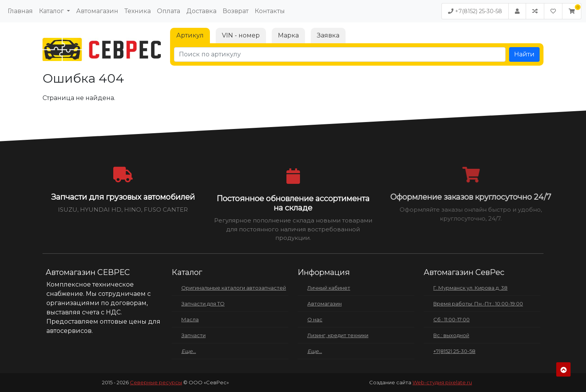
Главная (20, 11)
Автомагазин (97, 11)
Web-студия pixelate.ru (442, 382)
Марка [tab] (288, 35)
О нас (315, 319)
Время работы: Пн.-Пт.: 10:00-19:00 (478, 304)
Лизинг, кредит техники (338, 335)
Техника (138, 11)
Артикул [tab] (190, 35)
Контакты (270, 11)
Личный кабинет (329, 288)
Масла (190, 319)
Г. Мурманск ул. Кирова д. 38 (470, 288)
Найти (524, 54)
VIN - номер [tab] (241, 35)
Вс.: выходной (451, 335)
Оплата (169, 11)
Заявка (328, 35)
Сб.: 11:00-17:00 (451, 319)
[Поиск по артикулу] (340, 54)
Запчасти (193, 335)
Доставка (201, 11)
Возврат (236, 11)
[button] (572, 11)
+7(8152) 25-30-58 (475, 11)
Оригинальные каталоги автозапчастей (234, 288)
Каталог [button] (52, 11)
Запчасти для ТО (203, 304)
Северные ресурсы (156, 382)
